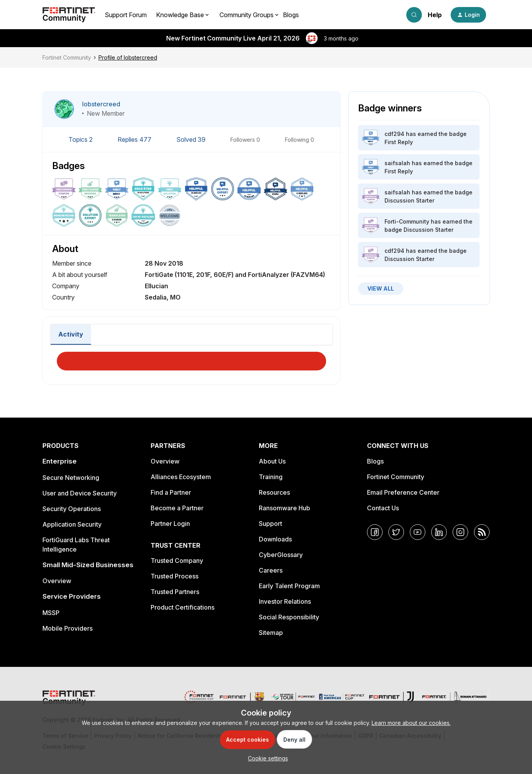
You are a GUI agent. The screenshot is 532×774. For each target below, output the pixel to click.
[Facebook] (375, 532)
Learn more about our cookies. (411, 723)
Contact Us (383, 508)
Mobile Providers (68, 628)
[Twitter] (396, 532)
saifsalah (397, 163)
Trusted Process (175, 576)
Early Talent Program (289, 586)
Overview (57, 581)
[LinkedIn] (439, 532)
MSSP (51, 613)
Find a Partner (171, 492)
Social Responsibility (289, 617)
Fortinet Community (67, 57)
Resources (274, 492)
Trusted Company (177, 561)
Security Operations (72, 509)
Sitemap (271, 633)
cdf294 (394, 134)
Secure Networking (71, 478)
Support (270, 524)
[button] (468, 15)
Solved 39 (192, 139)
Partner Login (170, 524)
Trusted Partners (175, 592)
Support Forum (126, 15)
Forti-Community (407, 221)
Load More (191, 359)
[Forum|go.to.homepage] (69, 15)
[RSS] (482, 532)
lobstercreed (101, 104)
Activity (71, 334)
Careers (271, 570)
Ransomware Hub (284, 508)
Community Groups (247, 15)
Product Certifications (183, 607)
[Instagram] (460, 532)
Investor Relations (285, 601)
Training (271, 477)
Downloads (275, 539)
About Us (272, 461)
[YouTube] (418, 532)
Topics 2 (81, 139)
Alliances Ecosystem (181, 477)
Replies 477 (135, 139)
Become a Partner (177, 508)
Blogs (291, 15)
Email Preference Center (403, 492)
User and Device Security (80, 493)
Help (435, 15)
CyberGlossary (281, 555)
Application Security (72, 524)
